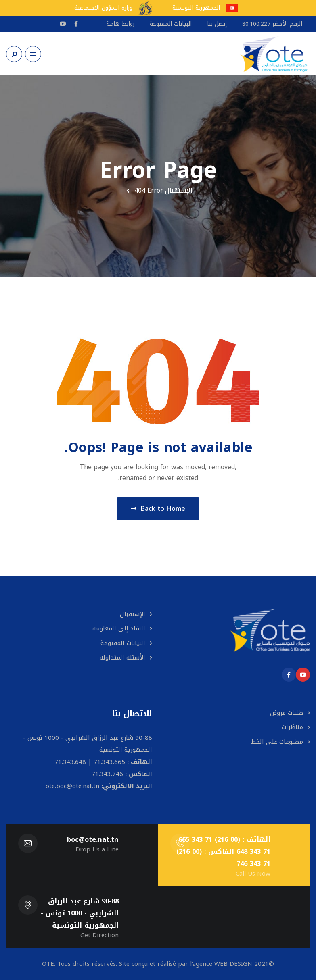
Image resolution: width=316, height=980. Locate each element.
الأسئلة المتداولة (122, 657)
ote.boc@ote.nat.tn (72, 786)
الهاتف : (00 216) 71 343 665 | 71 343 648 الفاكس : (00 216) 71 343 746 (221, 852)
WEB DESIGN (233, 964)
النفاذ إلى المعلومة (119, 628)
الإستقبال (179, 190)
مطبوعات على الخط (277, 742)
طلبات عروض (287, 713)
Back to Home (158, 509)
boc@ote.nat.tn (93, 840)
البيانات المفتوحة (123, 643)
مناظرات (292, 727)
